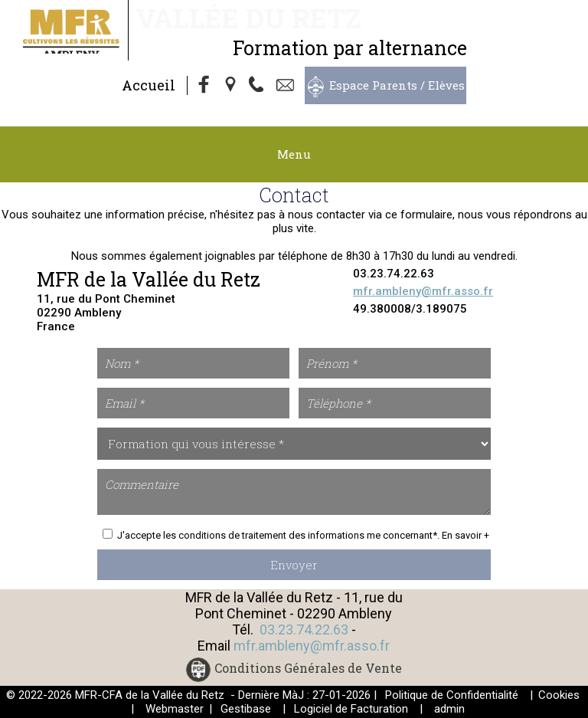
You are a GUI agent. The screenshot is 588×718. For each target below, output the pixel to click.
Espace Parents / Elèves (397, 85)
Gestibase (246, 709)
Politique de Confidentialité (452, 695)
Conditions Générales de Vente (308, 668)
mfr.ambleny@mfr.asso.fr (423, 291)
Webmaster (175, 709)
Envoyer (294, 565)
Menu (294, 154)
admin (449, 709)
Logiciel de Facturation (351, 709)
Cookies (559, 695)
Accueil (149, 85)
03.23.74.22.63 (304, 629)
